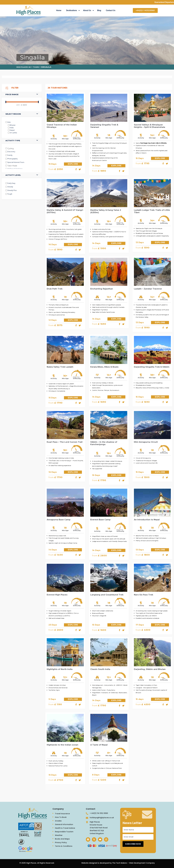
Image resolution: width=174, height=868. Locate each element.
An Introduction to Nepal (147, 520)
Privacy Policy (61, 842)
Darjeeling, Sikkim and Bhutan (150, 669)
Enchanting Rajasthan (102, 289)
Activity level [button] (13, 175)
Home (59, 10)
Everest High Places (57, 595)
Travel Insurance (62, 814)
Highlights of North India (60, 669)
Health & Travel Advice (65, 828)
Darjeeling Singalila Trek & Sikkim (152, 367)
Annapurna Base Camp (59, 520)
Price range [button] (12, 94)
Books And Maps (62, 839)
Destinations (73, 10)
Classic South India (100, 669)
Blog (99, 10)
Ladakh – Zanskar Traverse (148, 289)
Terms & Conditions (64, 846)
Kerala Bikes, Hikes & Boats (104, 367)
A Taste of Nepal (99, 745)
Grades (58, 821)
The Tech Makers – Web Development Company (133, 863)
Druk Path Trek (55, 289)
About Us (89, 10)
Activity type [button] (13, 141)
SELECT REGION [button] (13, 114)
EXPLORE (73, 164)
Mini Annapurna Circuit (146, 442)
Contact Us (111, 10)
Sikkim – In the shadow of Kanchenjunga (104, 443)
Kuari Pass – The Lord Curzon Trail (65, 442)
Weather (59, 835)
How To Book (61, 817)
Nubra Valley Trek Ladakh (60, 367)
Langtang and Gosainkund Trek (107, 595)
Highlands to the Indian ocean (62, 745)
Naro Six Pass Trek (144, 595)
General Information (64, 824)
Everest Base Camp (100, 520)
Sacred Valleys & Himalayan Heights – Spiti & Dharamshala (149, 126)
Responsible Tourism (64, 832)
